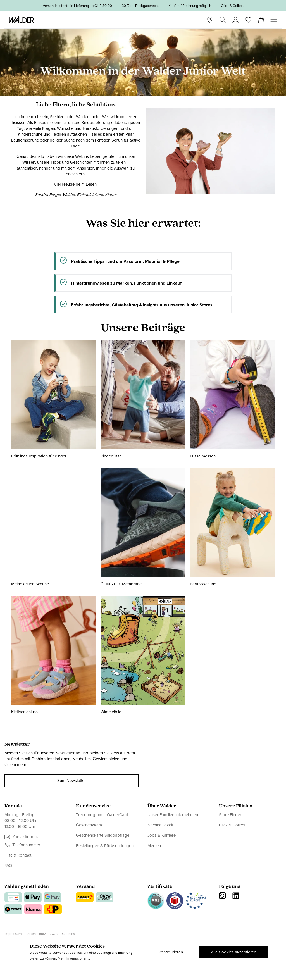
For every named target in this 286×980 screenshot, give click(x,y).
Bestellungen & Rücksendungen (105, 846)
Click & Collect (232, 825)
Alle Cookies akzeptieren (233, 952)
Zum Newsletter (71, 781)
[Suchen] (223, 20)
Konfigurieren (171, 952)
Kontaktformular (27, 837)
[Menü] (274, 20)
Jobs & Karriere (162, 835)
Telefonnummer (26, 845)
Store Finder (230, 815)
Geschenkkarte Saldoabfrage (103, 835)
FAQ (8, 865)
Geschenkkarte (90, 825)
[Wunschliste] (248, 18)
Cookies (68, 934)
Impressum (13, 934)
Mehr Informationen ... (74, 958)
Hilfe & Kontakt (18, 855)
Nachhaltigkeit (160, 825)
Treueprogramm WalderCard (102, 815)
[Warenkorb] (261, 18)
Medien (154, 846)
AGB (54, 934)
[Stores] (210, 20)
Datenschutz (36, 934)
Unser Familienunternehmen (173, 815)
